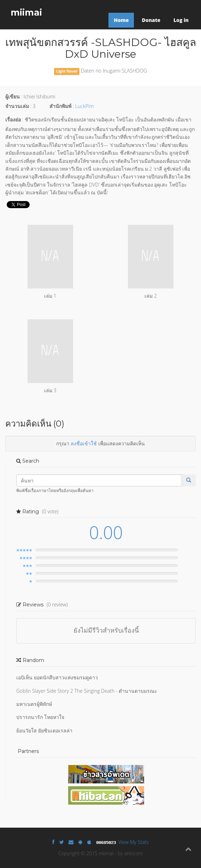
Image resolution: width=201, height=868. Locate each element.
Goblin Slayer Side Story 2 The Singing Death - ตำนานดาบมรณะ (87, 691)
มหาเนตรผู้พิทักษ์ (34, 704)
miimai (26, 12)
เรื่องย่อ (13, 119)
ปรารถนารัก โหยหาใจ (40, 717)
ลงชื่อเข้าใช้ (84, 443)
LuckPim (85, 106)
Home (121, 20)
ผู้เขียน (13, 96)
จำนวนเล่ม (17, 106)
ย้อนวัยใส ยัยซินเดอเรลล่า (44, 730)
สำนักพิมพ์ (60, 106)
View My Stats (134, 842)
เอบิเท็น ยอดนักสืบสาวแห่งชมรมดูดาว (57, 677)
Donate (151, 20)
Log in (181, 20)
